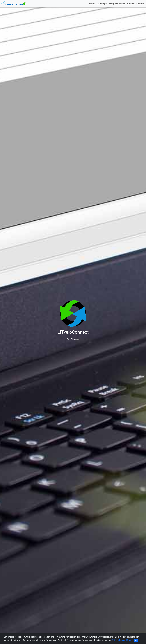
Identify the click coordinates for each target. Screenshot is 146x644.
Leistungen (102, 4)
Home (92, 4)
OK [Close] (136, 640)
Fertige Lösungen (117, 4)
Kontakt (131, 4)
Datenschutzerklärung (122, 640)
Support (140, 4)
